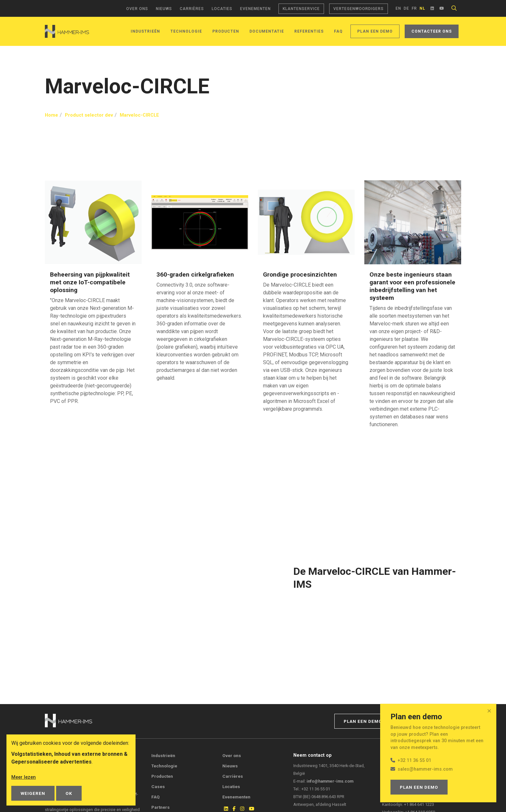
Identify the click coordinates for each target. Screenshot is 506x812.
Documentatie (267, 31)
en (398, 8)
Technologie (186, 31)
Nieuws (164, 9)
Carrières (192, 9)
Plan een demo (375, 31)
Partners (161, 807)
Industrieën (145, 31)
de (406, 8)
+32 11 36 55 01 (414, 760)
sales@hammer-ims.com (425, 769)
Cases (158, 786)
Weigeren (33, 793)
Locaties (222, 9)
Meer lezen (25, 777)
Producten (226, 31)
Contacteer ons (432, 31)
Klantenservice (301, 9)
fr (414, 8)
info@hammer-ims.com (330, 781)
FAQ (338, 31)
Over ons (137, 9)
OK (69, 793)
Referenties (309, 31)
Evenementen (255, 9)
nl (422, 8)
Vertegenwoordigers (359, 9)
